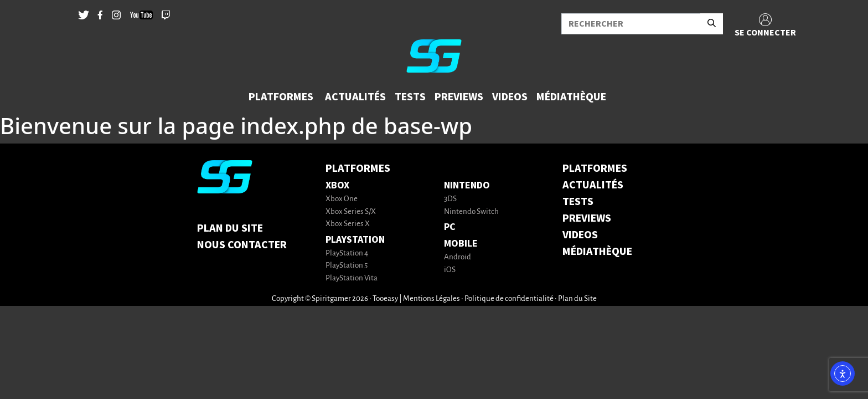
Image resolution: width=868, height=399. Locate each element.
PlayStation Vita (352, 278)
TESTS (578, 202)
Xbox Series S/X (351, 212)
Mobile (461, 244)
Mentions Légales (432, 299)
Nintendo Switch (471, 212)
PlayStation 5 (347, 266)
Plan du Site (230, 228)
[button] (282, 97)
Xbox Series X (348, 224)
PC (450, 227)
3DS (450, 199)
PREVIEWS (587, 218)
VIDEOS (580, 235)
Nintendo (467, 185)
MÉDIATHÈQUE (597, 252)
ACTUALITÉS (593, 185)
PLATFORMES (595, 168)
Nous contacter (242, 245)
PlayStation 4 (347, 254)
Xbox (337, 185)
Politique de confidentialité (509, 299)
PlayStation (355, 240)
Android (458, 257)
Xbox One (342, 199)
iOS (450, 270)
